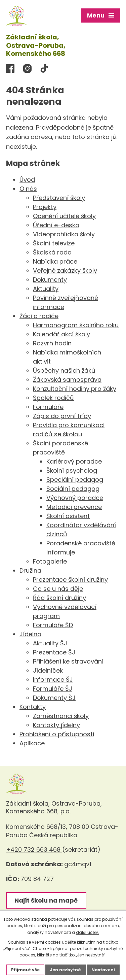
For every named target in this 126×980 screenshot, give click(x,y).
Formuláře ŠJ (53, 689)
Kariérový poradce (74, 461)
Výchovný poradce (75, 498)
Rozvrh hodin (52, 343)
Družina (30, 570)
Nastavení (103, 970)
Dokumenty (50, 280)
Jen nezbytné (66, 970)
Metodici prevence (74, 507)
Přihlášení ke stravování (68, 661)
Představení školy (59, 198)
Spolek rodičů (53, 398)
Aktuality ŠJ (50, 643)
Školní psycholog (72, 470)
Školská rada (52, 252)
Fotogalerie (50, 561)
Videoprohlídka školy (64, 234)
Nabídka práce (55, 261)
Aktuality (46, 289)
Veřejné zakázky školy (65, 271)
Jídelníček (48, 670)
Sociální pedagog (73, 489)
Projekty (45, 207)
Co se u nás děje (58, 589)
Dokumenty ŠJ (54, 698)
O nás (28, 189)
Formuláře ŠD (53, 625)
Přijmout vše (25, 970)
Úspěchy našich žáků (64, 370)
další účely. (88, 932)
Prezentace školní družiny (70, 580)
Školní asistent (68, 516)
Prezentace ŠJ (54, 652)
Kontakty (33, 707)
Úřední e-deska (56, 225)
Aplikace (32, 743)
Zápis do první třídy (62, 416)
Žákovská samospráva (67, 380)
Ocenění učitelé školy (64, 216)
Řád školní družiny (59, 598)
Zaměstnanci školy (61, 716)
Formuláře (48, 407)
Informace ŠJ (53, 680)
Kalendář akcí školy (61, 334)
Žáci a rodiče (39, 316)
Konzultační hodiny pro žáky (75, 389)
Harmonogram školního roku (76, 325)
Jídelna (30, 634)
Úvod (27, 180)
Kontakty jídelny (56, 725)
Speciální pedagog (75, 480)
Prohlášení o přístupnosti (57, 734)
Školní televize (54, 243)
